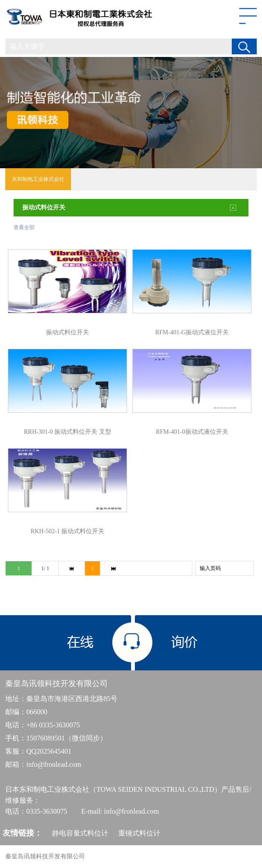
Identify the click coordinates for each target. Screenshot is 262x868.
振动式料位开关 (44, 207)
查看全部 (24, 227)
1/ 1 (45, 568)
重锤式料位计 (139, 833)
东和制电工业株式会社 (38, 179)
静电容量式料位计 (80, 833)
